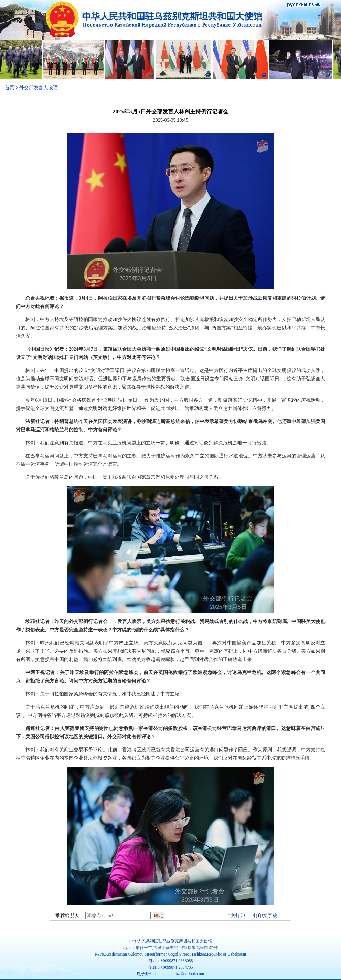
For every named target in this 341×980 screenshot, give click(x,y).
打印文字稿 (265, 915)
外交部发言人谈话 (39, 88)
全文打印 (235, 915)
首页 (10, 88)
